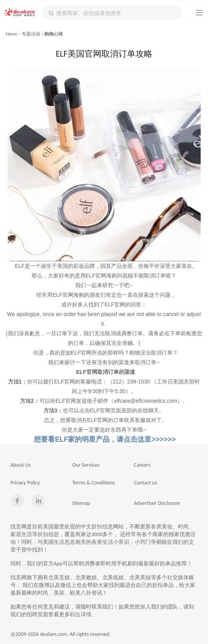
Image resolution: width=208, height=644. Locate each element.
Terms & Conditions (94, 483)
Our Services (86, 465)
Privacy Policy (25, 483)
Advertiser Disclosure (157, 503)
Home (11, 34)
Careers (142, 465)
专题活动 (31, 34)
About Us (21, 465)
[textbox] (112, 13)
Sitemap (81, 503)
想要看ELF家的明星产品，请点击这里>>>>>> (104, 439)
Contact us (145, 483)
